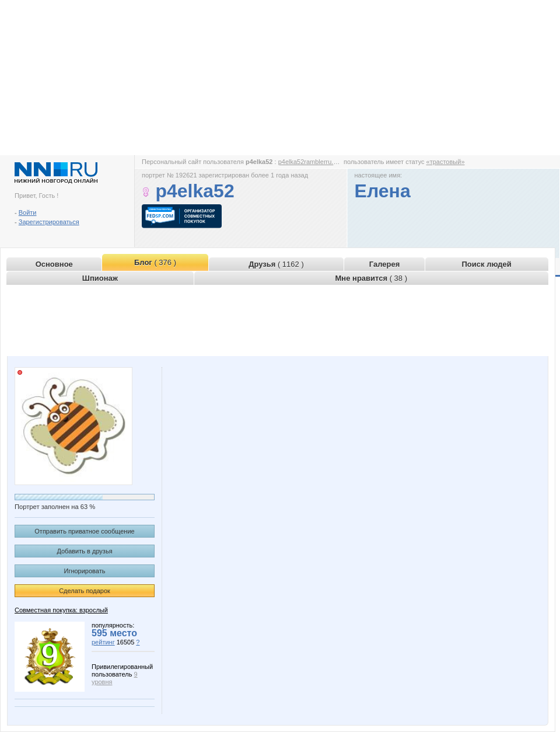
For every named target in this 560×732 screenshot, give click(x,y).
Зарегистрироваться (49, 222)
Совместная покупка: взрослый (61, 610)
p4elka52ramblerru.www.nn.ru (321, 162)
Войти (28, 212)
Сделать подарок (85, 591)
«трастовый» (446, 162)
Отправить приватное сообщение (84, 531)
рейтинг (103, 642)
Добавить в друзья (84, 551)
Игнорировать (85, 571)
